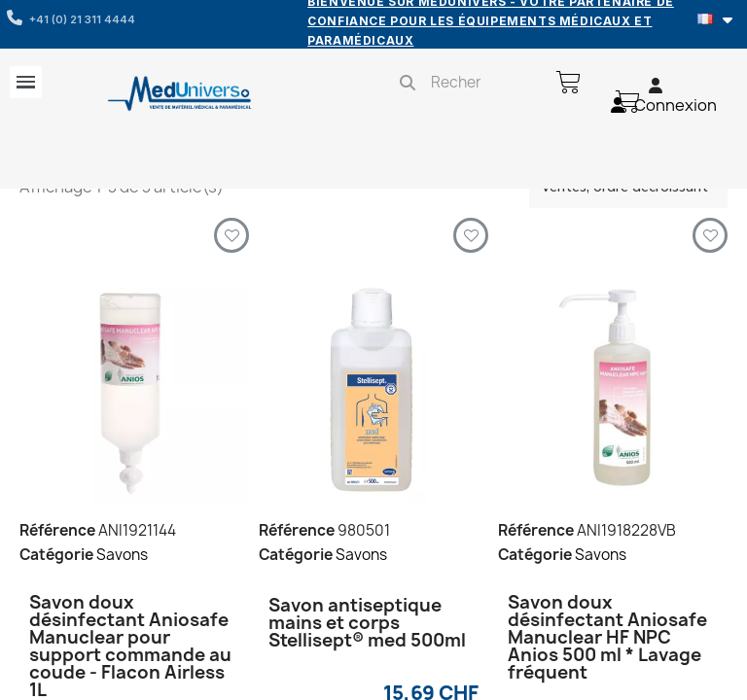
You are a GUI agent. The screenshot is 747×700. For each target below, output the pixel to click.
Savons (122, 555)
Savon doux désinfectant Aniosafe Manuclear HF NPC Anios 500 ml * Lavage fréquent (607, 637)
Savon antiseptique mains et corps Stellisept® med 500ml (367, 623)
